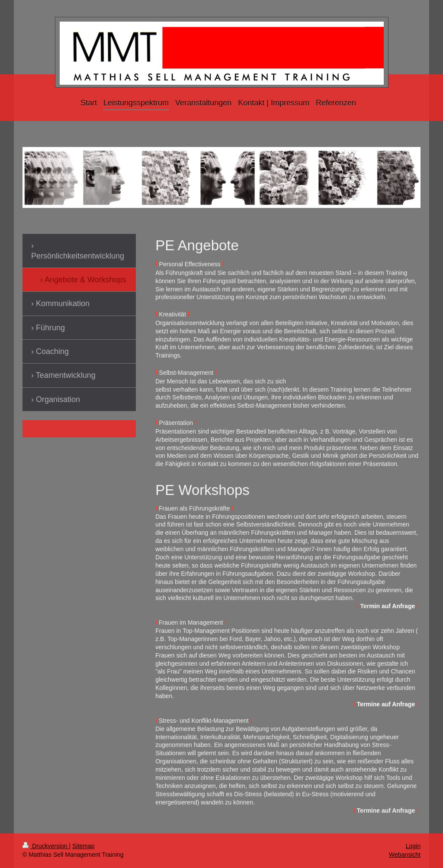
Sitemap (83, 846)
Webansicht (405, 855)
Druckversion (46, 846)
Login (413, 846)
